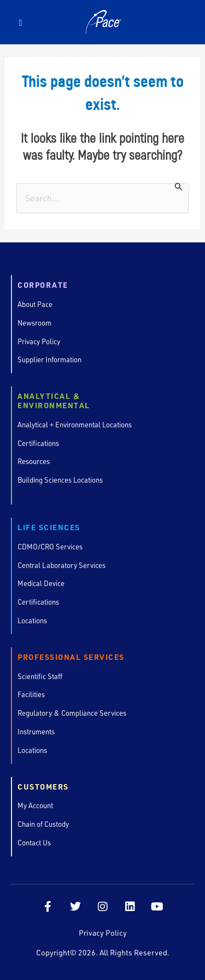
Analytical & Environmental (54, 401)
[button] (20, 23)
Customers (43, 787)
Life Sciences (49, 528)
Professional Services (71, 657)
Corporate (43, 285)
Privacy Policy (103, 933)
